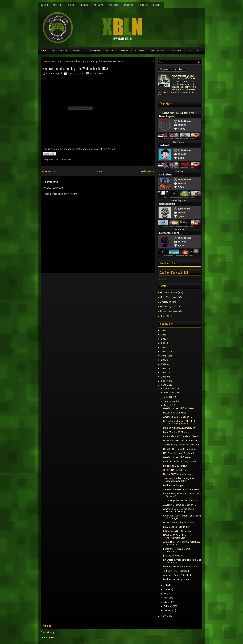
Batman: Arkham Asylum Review (179, 428)
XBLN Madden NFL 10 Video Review (181, 489)
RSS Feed (157, 5)
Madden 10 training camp (176, 579)
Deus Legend (55, 73)
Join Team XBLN (157, 50)
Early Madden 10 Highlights (177, 527)
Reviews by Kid (167, 307)
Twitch (44, 5)
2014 (164, 364)
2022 (164, 331)
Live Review (166, 302)
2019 (164, 343)
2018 (164, 347)
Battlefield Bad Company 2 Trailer (180, 462)
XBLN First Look (168, 297)
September (169, 401)
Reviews (125, 50)
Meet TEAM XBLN (60, 50)
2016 (164, 356)
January (168, 610)
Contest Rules (48, 637)
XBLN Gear (143, 5)
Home (44, 50)
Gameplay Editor (179, 200)
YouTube (57, 5)
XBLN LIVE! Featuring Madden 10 (180, 505)
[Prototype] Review (172, 556)
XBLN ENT (165, 316)
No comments (96, 73)
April (166, 598)
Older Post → (148, 171)
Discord (84, 5)
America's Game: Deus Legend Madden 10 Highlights (179, 510)
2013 (164, 368)
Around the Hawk (168, 311)
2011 (164, 377)
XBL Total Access (61, 61)
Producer (179, 230)
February (168, 606)
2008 (164, 616)
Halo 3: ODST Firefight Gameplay (180, 449)
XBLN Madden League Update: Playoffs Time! (183, 77)
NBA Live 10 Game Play (175, 413)
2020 (164, 339)
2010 (164, 381)
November (169, 393)
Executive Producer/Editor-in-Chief (179, 113)
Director (179, 171)
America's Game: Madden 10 (178, 417)
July (166, 585)
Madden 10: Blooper (173, 485)
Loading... (163, 279)
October (168, 397)
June (166, 589)
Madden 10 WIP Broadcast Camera (181, 567)
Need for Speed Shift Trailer (177, 457)
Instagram (98, 5)
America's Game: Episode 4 (177, 575)
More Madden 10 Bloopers (177, 432)
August (167, 405)
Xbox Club (114, 5)
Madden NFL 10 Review (175, 466)
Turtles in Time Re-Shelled (176, 571)
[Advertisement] (81, 281)
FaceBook (129, 5)
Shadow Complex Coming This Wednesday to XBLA (75, 68)
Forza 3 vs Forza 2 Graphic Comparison (177, 550)
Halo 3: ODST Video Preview (177, 474)
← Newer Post (49, 171)
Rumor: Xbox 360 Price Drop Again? (181, 436)
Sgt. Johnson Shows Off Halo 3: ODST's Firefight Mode (179, 422)
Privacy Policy (48, 632)
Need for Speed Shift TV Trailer (179, 408)
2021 (164, 335)
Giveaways (78, 50)
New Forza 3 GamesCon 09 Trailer (180, 440)
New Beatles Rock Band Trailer (179, 522)
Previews (110, 50)
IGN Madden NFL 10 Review (177, 531)
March (167, 602)
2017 (164, 352)
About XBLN (176, 50)
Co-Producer (179, 142)
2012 (164, 373)
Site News (139, 50)
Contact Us (193, 50)
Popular (164, 69)
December (169, 388)
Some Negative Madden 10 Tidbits (181, 500)
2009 (164, 385)
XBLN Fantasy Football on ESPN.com (182, 445)
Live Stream (94, 50)
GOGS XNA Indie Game (175, 470)
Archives (179, 69)
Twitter (71, 5)
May (166, 594)
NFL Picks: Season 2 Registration (180, 453)
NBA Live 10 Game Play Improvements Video (175, 536)
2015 (164, 360)
